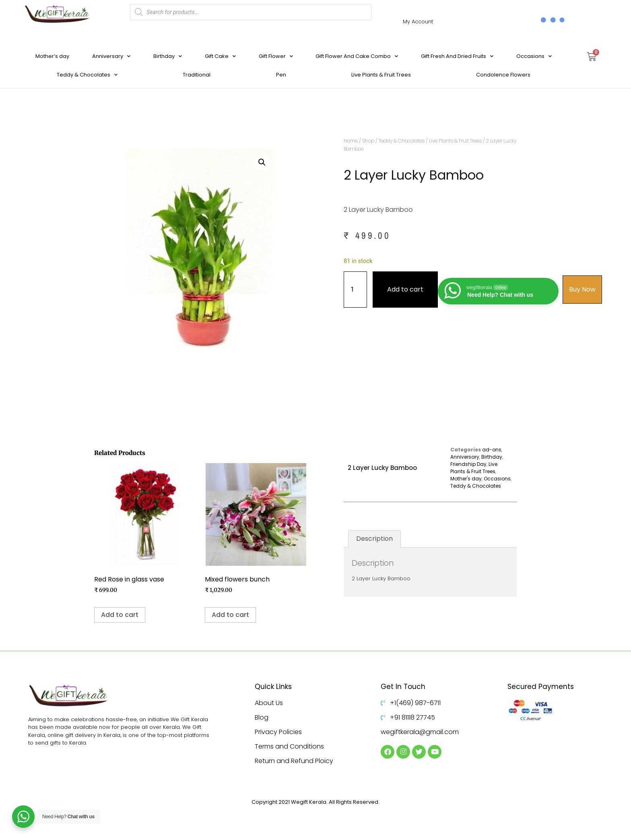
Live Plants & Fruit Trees (381, 75)
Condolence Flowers (503, 75)
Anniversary (111, 56)
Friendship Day (468, 464)
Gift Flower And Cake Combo (357, 56)
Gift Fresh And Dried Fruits (457, 56)
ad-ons (492, 450)
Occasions (534, 56)
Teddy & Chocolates (87, 75)
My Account (418, 22)
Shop (368, 141)
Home (351, 141)
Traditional (197, 75)
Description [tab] (374, 539)
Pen (281, 75)
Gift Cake (220, 56)
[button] (262, 162)
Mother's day (466, 479)
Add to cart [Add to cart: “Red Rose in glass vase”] (120, 615)
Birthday (168, 56)
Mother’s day (52, 56)
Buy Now (582, 289)
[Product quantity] (355, 290)
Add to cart (405, 289)
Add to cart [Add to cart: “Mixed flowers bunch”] (230, 615)
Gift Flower (276, 56)
